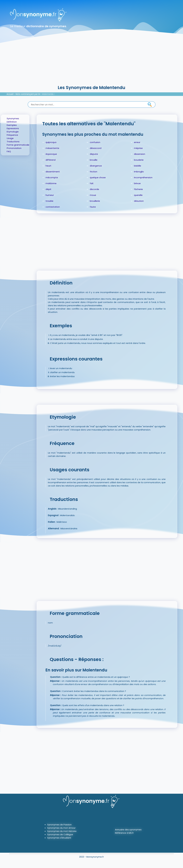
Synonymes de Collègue (60, 834)
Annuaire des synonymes (128, 830)
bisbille (138, 166)
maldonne (51, 183)
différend (51, 160)
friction (94, 172)
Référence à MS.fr (124, 833)
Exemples (12, 125)
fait (92, 183)
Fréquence (12, 135)
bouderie (139, 160)
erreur (137, 142)
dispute (94, 154)
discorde (94, 189)
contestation (53, 207)
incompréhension (143, 177)
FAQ (9, 151)
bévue (137, 183)
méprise (138, 148)
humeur (50, 195)
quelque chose (98, 177)
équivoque (51, 154)
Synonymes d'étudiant (59, 838)
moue (93, 195)
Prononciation (14, 148)
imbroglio (139, 172)
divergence (96, 166)
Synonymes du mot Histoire (62, 831)
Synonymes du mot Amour (61, 828)
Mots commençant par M (28, 94)
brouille (94, 160)
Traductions (13, 142)
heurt (48, 166)
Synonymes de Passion (59, 825)
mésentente (52, 148)
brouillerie (95, 201)
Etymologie (13, 132)
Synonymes (13, 118)
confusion (95, 142)
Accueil (10, 94)
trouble (49, 201)
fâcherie (138, 189)
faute (93, 207)
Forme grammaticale (18, 145)
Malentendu (48, 94)
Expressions (13, 128)
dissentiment (53, 172)
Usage (10, 138)
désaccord (96, 148)
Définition (12, 122)
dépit (48, 189)
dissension (140, 154)
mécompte (52, 177)
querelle (138, 195)
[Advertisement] (91, 63)
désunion (139, 201)
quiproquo (51, 142)
